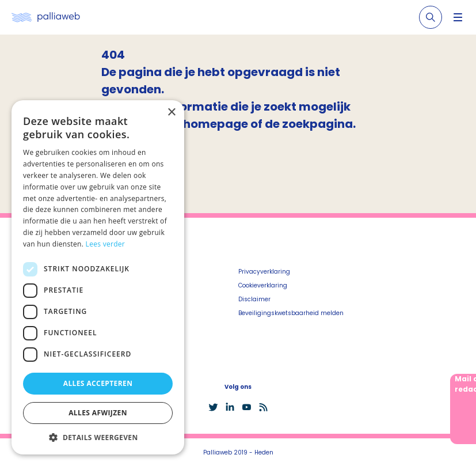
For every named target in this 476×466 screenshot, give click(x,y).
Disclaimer (254, 299)
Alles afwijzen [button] (98, 413)
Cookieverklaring (263, 285)
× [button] (171, 113)
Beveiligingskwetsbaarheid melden (291, 313)
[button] (98, 437)
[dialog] (98, 277)
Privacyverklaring (264, 272)
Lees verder (106, 244)
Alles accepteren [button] (98, 383)
